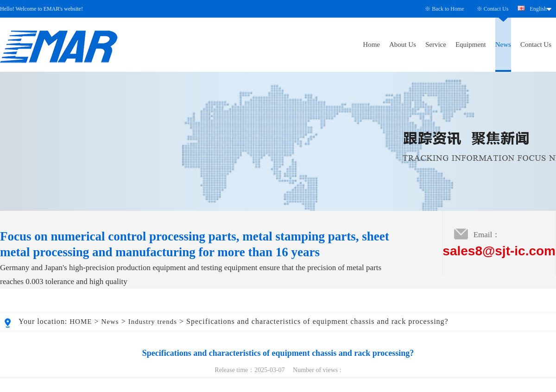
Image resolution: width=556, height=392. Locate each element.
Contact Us (496, 9)
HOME (81, 322)
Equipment (471, 44)
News (503, 44)
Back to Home (448, 9)
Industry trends (153, 322)
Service (436, 44)
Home (371, 44)
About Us (403, 44)
